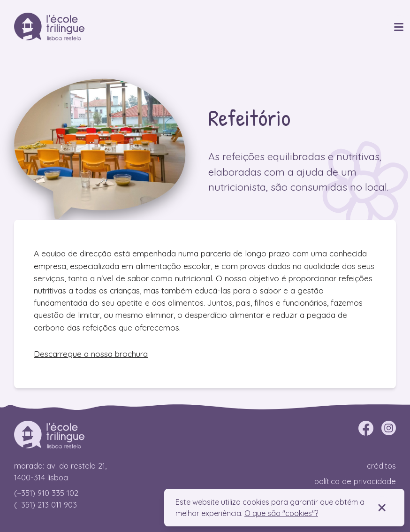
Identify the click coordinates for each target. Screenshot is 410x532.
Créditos (381, 466)
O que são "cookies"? (281, 513)
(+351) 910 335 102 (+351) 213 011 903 (46, 499)
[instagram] (388, 428)
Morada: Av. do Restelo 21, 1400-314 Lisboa (60, 471)
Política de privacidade (355, 481)
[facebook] (366, 428)
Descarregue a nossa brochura (91, 354)
